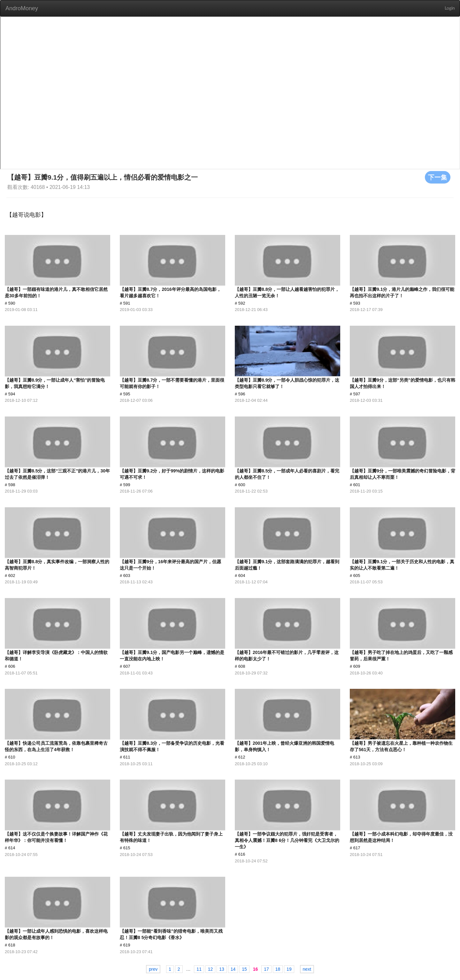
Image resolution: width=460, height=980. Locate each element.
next (307, 969)
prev (153, 969)
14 (233, 969)
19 (289, 969)
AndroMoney (22, 8)
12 (211, 969)
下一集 (438, 177)
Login (450, 8)
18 (278, 969)
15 (244, 969)
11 (199, 969)
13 (222, 969)
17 (266, 969)
